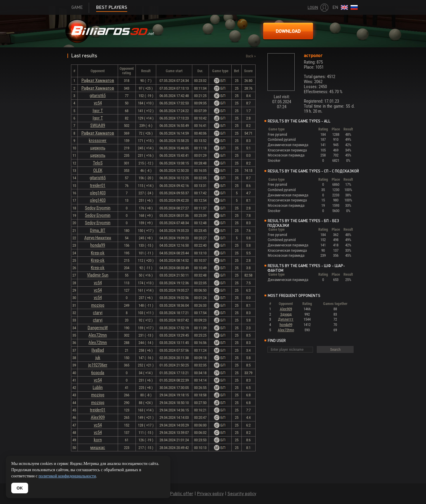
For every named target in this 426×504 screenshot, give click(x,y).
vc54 (98, 103)
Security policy (242, 493)
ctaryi (98, 313)
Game (77, 7)
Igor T (98, 111)
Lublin (98, 387)
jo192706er (98, 365)
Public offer (182, 493)
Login (313, 8)
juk (98, 358)
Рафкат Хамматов (98, 80)
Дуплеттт (286, 319)
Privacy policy (210, 493)
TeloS (98, 163)
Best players (112, 7)
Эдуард (286, 314)
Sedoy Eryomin (98, 208)
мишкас (98, 448)
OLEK (98, 170)
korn (98, 440)
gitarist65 (98, 96)
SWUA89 (98, 125)
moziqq (98, 305)
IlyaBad (98, 350)
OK (20, 488)
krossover (98, 140)
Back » (251, 56)
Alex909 (98, 417)
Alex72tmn (98, 335)
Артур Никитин (98, 238)
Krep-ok (98, 253)
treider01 (98, 185)
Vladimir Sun (98, 275)
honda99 (98, 245)
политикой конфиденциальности (67, 476)
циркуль (98, 148)
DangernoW (98, 328)
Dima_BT (98, 230)
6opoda (98, 373)
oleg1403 (98, 193)
